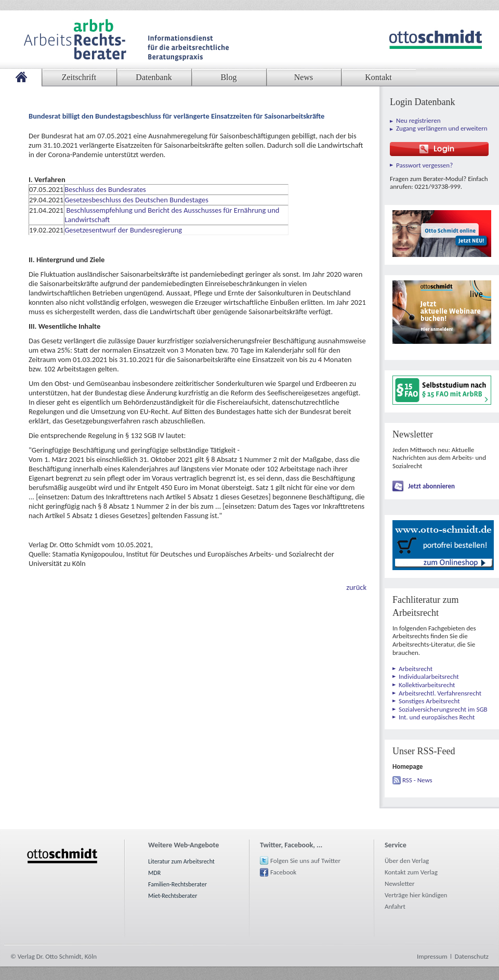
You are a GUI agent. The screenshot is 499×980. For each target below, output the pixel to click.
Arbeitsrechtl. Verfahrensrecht (440, 693)
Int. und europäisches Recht (437, 717)
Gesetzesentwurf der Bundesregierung (124, 230)
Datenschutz (472, 956)
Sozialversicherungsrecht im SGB (443, 709)
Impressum (432, 956)
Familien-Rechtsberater (178, 884)
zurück (356, 587)
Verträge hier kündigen (416, 895)
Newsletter (400, 884)
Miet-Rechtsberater (173, 896)
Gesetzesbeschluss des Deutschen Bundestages (136, 200)
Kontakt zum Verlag (411, 872)
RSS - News (417, 780)
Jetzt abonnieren (431, 486)
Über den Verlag (407, 861)
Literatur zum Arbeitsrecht (181, 861)
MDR (154, 873)
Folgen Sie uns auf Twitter (305, 861)
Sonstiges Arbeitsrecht (429, 701)
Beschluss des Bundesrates (106, 189)
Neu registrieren (418, 120)
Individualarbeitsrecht (429, 676)
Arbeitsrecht (416, 669)
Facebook (283, 872)
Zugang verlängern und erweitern (442, 128)
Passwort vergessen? (424, 165)
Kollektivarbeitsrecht (427, 685)
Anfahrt (395, 906)
